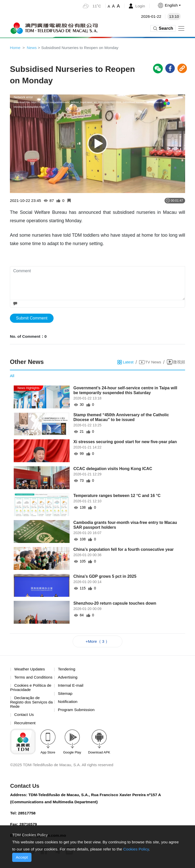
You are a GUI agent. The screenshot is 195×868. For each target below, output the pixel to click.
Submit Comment (32, 318)
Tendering (67, 670)
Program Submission (77, 711)
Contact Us (24, 717)
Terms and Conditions (34, 678)
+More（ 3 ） (97, 642)
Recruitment (25, 725)
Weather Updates (30, 670)
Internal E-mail (71, 687)
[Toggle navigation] (181, 28)
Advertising (68, 678)
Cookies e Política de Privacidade (31, 689)
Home (15, 48)
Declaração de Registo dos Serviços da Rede (29, 704)
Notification (68, 703)
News (32, 48)
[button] (169, 5)
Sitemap (65, 695)
